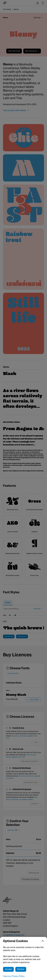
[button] (23, 941)
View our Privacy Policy (14, 976)
